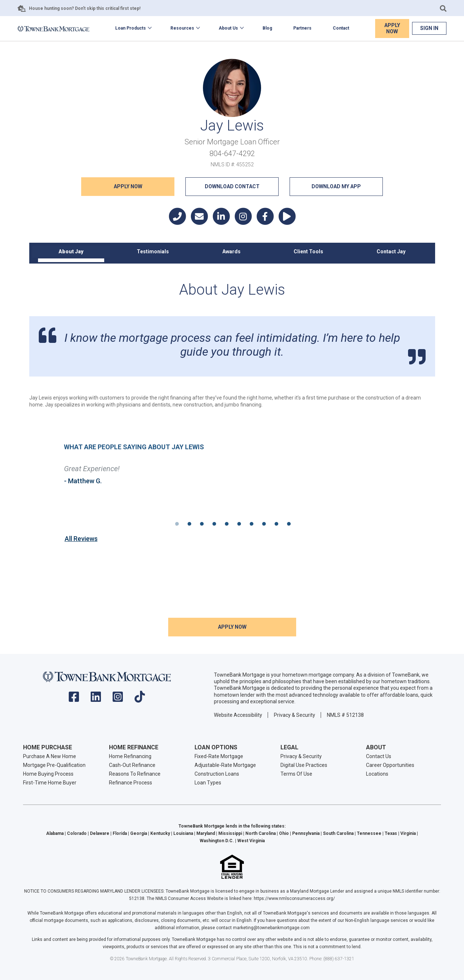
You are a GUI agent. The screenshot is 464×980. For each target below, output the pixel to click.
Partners (302, 28)
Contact (341, 28)
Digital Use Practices (304, 765)
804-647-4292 (232, 154)
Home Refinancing (130, 756)
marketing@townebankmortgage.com (271, 928)
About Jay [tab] (71, 251)
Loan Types (208, 783)
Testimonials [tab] (153, 251)
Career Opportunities (390, 765)
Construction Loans (217, 774)
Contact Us (379, 756)
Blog (267, 28)
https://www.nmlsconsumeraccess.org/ (294, 898)
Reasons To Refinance (135, 774)
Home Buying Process (48, 774)
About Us (228, 28)
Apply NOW (128, 186)
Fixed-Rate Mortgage (219, 756)
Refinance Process (131, 783)
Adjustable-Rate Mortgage (225, 765)
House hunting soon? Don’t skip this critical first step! (85, 8)
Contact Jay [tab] (391, 251)
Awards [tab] (231, 251)
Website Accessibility (238, 715)
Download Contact (232, 186)
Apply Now (392, 28)
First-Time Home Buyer (50, 783)
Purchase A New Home (50, 756)
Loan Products (131, 28)
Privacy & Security (295, 715)
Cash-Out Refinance (132, 765)
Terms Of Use (296, 774)
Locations (377, 774)
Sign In (429, 28)
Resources (182, 28)
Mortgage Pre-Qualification (54, 765)
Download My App (336, 186)
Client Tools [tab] (308, 251)
